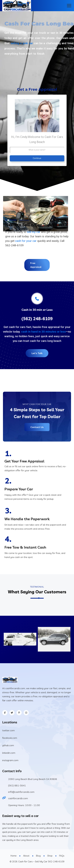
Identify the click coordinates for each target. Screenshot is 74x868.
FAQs (62, 856)
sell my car (34, 232)
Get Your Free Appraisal (24, 461)
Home (13, 856)
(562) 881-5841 (17, 785)
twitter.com (8, 730)
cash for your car (26, 241)
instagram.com (10, 760)
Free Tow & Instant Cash (25, 547)
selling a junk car (22, 43)
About (26, 856)
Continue (37, 158)
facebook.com (10, 738)
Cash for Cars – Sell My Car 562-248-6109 (41, 861)
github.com (8, 745)
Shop (50, 856)
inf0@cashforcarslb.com (21, 792)
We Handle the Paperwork (27, 519)
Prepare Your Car (19, 489)
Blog (38, 856)
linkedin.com (9, 753)
